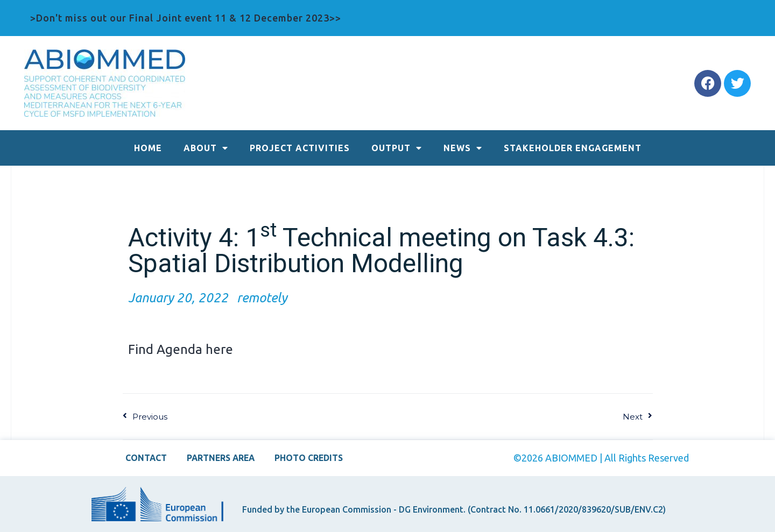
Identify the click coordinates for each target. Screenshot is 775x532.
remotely (262, 298)
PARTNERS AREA (221, 458)
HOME (148, 148)
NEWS (463, 148)
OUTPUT (397, 148)
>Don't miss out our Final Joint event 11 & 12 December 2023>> (186, 18)
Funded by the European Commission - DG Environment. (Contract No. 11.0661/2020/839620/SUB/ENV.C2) (454, 509)
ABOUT (206, 148)
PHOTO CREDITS (312, 458)
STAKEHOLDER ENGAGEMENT (573, 148)
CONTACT (143, 458)
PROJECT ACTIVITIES (300, 148)
